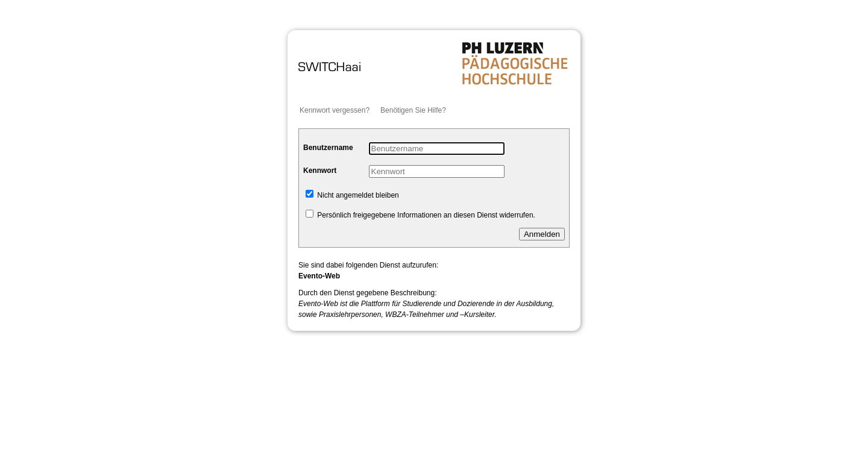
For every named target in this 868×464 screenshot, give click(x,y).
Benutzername (328, 148)
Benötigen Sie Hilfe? (413, 110)
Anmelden (542, 234)
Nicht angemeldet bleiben (352, 195)
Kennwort (320, 171)
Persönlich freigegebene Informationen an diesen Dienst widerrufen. (420, 215)
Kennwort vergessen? (335, 110)
